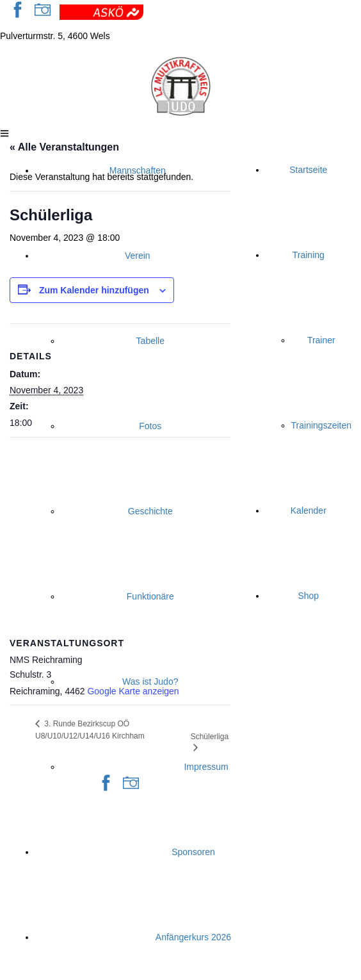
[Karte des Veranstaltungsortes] (120, 530)
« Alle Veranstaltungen (64, 147)
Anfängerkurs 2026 (193, 937)
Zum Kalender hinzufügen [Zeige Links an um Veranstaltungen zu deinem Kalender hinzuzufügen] (94, 290)
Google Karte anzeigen (133, 691)
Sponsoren (193, 852)
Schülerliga (210, 737)
